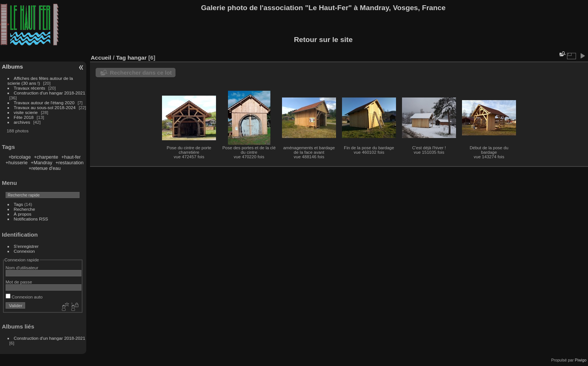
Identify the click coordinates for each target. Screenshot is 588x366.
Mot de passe (19, 282)
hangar (137, 58)
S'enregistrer (26, 246)
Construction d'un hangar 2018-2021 (50, 93)
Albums (12, 67)
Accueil (101, 58)
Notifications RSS (31, 219)
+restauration (70, 163)
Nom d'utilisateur (22, 268)
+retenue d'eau (44, 168)
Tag (121, 58)
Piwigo (581, 360)
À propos (23, 214)
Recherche (25, 209)
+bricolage (20, 157)
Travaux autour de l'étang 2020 (44, 103)
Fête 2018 (24, 117)
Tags (19, 204)
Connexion (24, 251)
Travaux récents (30, 88)
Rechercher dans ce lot (141, 73)
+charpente (46, 157)
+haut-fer (71, 157)
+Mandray (41, 163)
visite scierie (26, 112)
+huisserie (17, 163)
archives (22, 122)
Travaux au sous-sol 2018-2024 (45, 107)
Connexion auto (24, 297)
